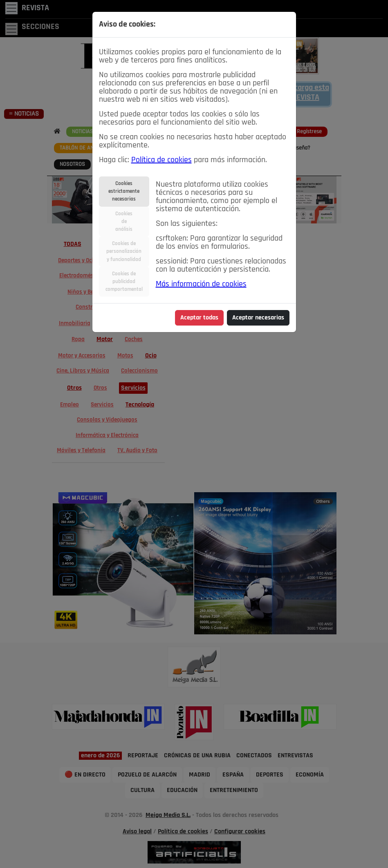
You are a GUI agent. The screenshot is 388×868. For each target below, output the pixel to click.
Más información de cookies (201, 284)
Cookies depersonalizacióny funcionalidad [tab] (124, 251)
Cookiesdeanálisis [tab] (124, 222)
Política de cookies (161, 160)
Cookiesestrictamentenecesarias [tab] (124, 191)
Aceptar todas (199, 318)
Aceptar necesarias (258, 318)
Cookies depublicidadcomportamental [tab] (124, 282)
